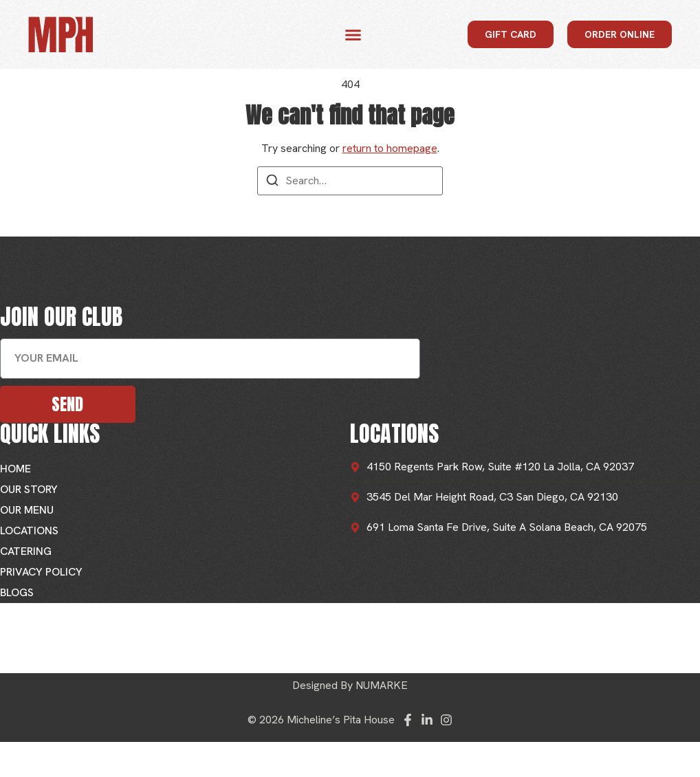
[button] (353, 34)
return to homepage (390, 148)
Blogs (17, 592)
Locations (29, 530)
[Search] (272, 183)
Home (15, 469)
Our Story (29, 489)
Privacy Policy (41, 572)
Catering (26, 551)
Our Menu (27, 510)
